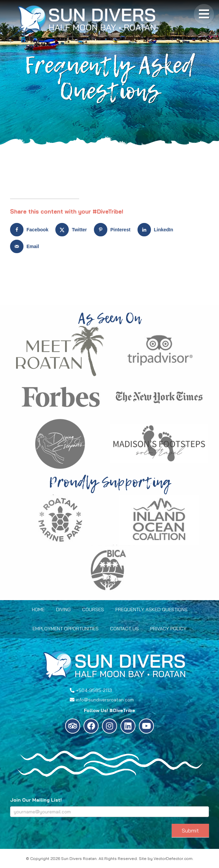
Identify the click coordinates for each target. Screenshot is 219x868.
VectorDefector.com (173, 858)
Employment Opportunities (66, 629)
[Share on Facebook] (31, 230)
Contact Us (124, 629)
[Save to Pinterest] (114, 230)
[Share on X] (73, 230)
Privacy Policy (168, 629)
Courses (93, 610)
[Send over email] (26, 246)
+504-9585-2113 (94, 690)
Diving (63, 610)
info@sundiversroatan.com (105, 700)
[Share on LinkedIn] (157, 230)
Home (38, 610)
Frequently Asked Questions (151, 610)
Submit (190, 830)
